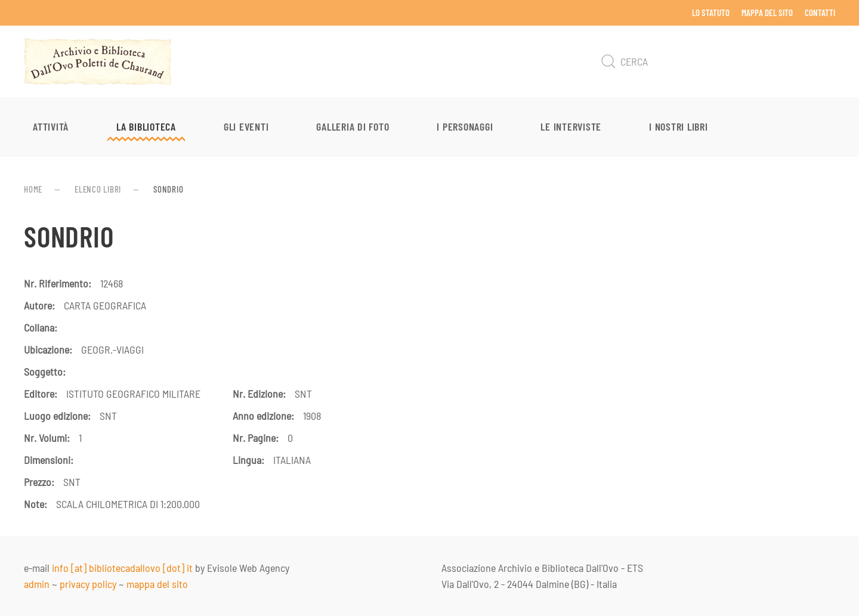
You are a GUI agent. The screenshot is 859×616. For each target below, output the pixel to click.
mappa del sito (157, 584)
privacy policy (88, 584)
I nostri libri (679, 126)
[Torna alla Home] (98, 61)
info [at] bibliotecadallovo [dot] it (122, 568)
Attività (51, 126)
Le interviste (571, 126)
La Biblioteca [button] (146, 126)
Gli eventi (246, 126)
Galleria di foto (353, 126)
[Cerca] (716, 61)
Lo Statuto (711, 13)
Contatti (820, 13)
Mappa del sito (767, 13)
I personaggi (465, 126)
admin (37, 584)
